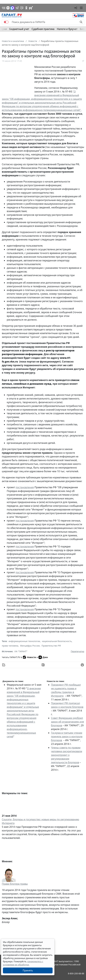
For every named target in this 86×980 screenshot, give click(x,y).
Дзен (43, 657)
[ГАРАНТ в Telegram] (17, 8)
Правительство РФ (51, 646)
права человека (10, 646)
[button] (75, 8)
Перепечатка (77, 651)
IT (83, 61)
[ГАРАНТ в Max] (12, 8)
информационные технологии (24, 641)
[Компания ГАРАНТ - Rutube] (31, 8)
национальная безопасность (57, 641)
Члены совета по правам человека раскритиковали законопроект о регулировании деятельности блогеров (67, 755)
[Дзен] (8, 8)
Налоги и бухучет (67, 29)
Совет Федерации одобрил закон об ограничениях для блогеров (68, 722)
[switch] (6, 22)
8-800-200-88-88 (76, 973)
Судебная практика (43, 29)
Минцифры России (30, 646)
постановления (25, 487)
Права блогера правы (15, 884)
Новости (29, 657)
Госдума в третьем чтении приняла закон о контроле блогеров (67, 737)
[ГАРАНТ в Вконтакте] (4, 8)
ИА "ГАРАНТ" (21, 651)
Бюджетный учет (19, 29)
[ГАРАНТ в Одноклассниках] (26, 8)
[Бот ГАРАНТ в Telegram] (22, 8)
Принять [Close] (28, 970)
